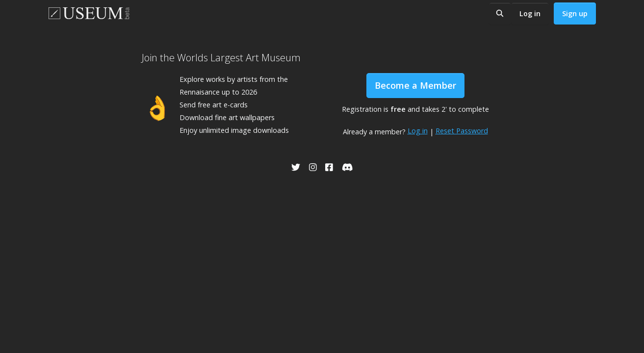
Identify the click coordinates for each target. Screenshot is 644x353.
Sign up (575, 13)
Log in (530, 13)
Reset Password (462, 131)
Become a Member (415, 85)
